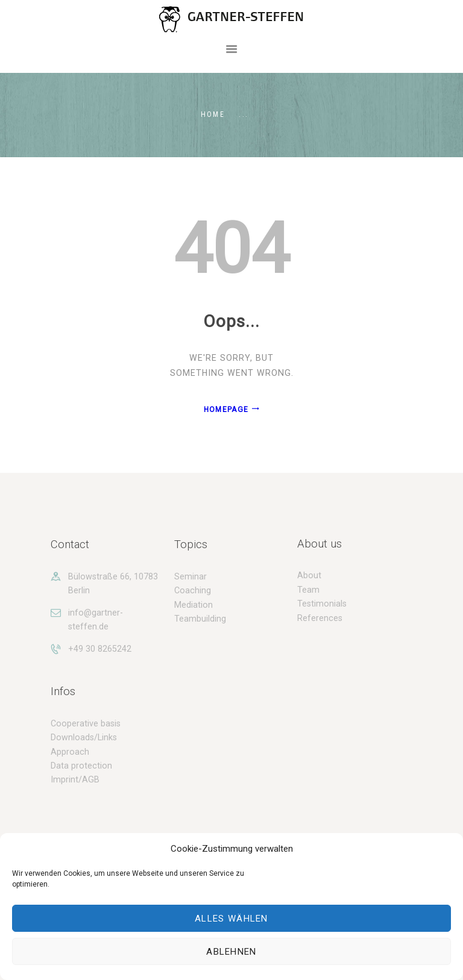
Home (213, 114)
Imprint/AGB (75, 779)
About (309, 575)
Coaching (193, 590)
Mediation (194, 605)
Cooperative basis (86, 723)
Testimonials (322, 604)
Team (308, 590)
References (320, 618)
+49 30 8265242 (100, 649)
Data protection (81, 766)
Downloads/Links (84, 737)
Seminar (191, 576)
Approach (70, 752)
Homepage (226, 410)
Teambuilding (200, 619)
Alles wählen (231, 919)
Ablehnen (231, 952)
